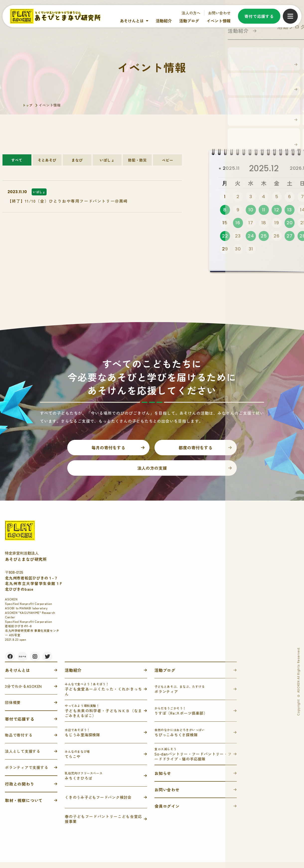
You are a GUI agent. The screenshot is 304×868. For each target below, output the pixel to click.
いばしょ (107, 162)
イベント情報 (219, 21)
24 (251, 237)
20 (290, 224)
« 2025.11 (230, 169)
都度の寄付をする (196, 451)
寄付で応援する (259, 16)
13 (290, 210)
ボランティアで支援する (27, 773)
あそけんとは (132, 21)
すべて (17, 162)
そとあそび (47, 162)
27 (290, 237)
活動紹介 (164, 21)
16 (238, 224)
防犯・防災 (137, 162)
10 (251, 210)
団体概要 (13, 708)
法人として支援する (23, 757)
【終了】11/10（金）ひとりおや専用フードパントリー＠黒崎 (68, 207)
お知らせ (163, 779)
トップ (28, 105)
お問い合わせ (219, 13)
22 (225, 237)
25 (264, 237)
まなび (77, 162)
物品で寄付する (19, 741)
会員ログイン (167, 812)
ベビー (167, 162)
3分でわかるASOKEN (23, 692)
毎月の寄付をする (108, 451)
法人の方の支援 (152, 473)
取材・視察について (24, 806)
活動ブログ (189, 21)
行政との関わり (20, 790)
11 (264, 210)
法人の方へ (191, 13)
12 (277, 210)
